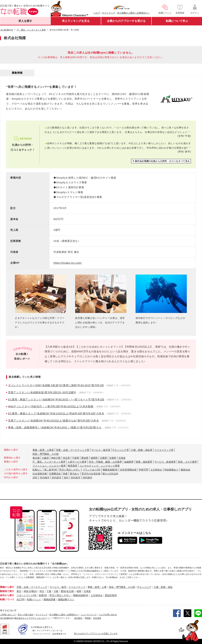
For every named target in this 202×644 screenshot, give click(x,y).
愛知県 (85, 458)
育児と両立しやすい (70, 470)
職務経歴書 (50, 599)
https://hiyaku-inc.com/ (68, 263)
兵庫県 (103, 458)
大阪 (56, 591)
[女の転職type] (6, 618)
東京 (19, 591)
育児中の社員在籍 (91, 474)
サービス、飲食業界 (165, 462)
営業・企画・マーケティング (32, 587)
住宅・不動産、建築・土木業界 (105, 462)
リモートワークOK (27, 595)
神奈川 (27, 591)
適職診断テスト (66, 599)
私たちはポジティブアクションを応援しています (96, 633)
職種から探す (7, 587)
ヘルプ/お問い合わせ (108, 615)
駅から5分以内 (110, 474)
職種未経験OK (110, 470)
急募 (65, 474)
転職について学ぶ (177, 21)
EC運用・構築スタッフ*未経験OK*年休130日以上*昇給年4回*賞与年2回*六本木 (56, 413)
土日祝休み (156, 470)
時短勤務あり (171, 470)
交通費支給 (55, 474)
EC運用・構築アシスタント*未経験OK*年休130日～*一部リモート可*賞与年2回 (56, 399)
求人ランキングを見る (76, 21)
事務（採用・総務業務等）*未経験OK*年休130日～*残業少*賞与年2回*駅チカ (55, 427)
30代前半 (75, 478)
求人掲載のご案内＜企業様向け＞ (133, 13)
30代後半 (87, 478)
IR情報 (88, 618)
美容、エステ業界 (187, 462)
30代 (66, 478)
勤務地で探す (7, 591)
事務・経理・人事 (97, 587)
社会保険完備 (40, 474)
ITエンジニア (144, 587)
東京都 (36, 458)
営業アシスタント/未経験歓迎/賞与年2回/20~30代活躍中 (42, 392)
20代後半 (44, 478)
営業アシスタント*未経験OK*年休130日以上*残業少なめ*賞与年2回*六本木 (53, 421)
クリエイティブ (77, 587)
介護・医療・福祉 (163, 587)
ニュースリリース (89, 615)
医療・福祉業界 (144, 462)
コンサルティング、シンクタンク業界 (100, 466)
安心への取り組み (26, 615)
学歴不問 (143, 470)
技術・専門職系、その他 (46, 454)
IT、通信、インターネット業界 (49, 462)
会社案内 (78, 618)
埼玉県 (66, 458)
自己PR (21, 599)
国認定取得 (111, 595)
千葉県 (76, 458)
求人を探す (25, 21)
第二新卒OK (51, 470)
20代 (35, 478)
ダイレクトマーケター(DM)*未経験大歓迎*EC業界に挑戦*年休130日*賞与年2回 (56, 385)
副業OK (43, 595)
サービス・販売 (58, 587)
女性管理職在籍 (128, 470)
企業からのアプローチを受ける (126, 21)
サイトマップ (108, 13)
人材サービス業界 (77, 462)
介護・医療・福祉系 (142, 450)
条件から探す (7, 595)
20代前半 (57, 478)
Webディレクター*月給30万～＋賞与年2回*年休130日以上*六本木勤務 (51, 406)
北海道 (122, 458)
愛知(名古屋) (67, 591)
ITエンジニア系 (121, 450)
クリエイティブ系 (164, 450)
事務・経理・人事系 (43, 450)
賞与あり (75, 474)
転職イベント (34, 599)
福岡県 (94, 458)
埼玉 (42, 591)
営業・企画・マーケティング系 (73, 450)
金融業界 (129, 462)
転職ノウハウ (7, 599)
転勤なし (37, 470)
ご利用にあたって (8, 615)
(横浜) (34, 591)
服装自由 (185, 470)
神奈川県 (56, 458)
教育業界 (73, 466)
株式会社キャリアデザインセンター (30, 618)
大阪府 (45, 458)
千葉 (49, 591)
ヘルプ (97, 13)
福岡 (79, 591)
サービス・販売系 (101, 450)
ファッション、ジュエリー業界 (49, 466)
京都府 (113, 458)
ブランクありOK (91, 470)
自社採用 (97, 618)
